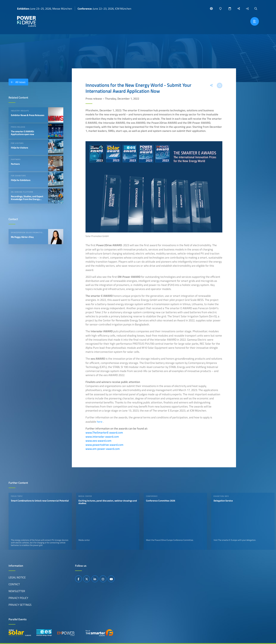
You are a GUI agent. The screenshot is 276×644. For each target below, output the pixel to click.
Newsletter (17, 591)
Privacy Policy (18, 598)
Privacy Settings (20, 605)
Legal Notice (17, 577)
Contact (14, 584)
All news (17, 82)
